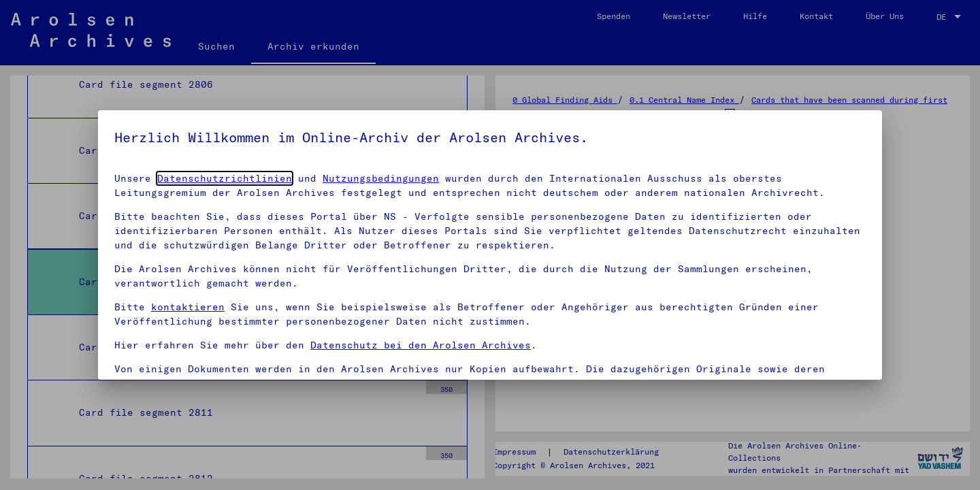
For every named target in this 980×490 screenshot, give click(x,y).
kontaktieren (188, 307)
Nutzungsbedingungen (381, 178)
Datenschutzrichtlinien (225, 178)
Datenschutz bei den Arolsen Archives (421, 345)
